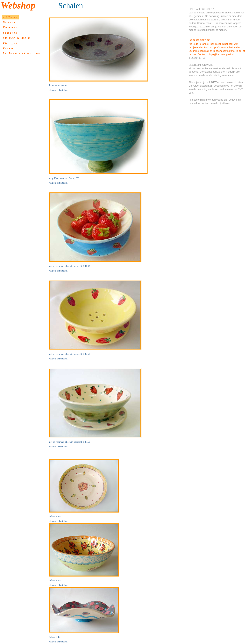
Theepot (10, 43)
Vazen (8, 48)
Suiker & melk (17, 38)
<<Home (10, 17)
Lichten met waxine (22, 53)
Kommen (11, 27)
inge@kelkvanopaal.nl (221, 54)
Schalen (10, 33)
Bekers (9, 22)
